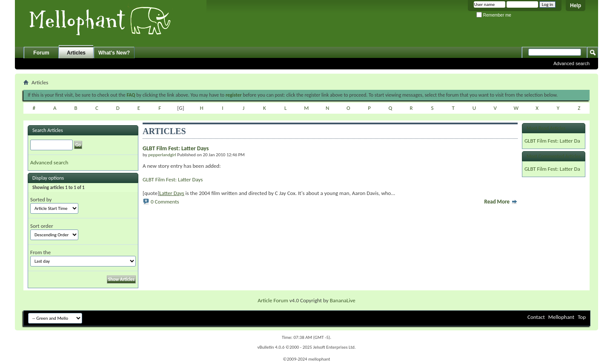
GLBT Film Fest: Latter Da (552, 141)
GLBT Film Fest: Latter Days (173, 179)
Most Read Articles (546, 128)
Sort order (42, 226)
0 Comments (165, 202)
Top (582, 317)
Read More (501, 202)
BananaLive (343, 300)
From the (40, 252)
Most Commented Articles (554, 156)
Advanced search (571, 63)
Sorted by (41, 199)
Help (576, 6)
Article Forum (273, 300)
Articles (76, 53)
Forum (41, 53)
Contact (536, 317)
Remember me (494, 15)
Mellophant (561, 317)
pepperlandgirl (162, 155)
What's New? (114, 53)
